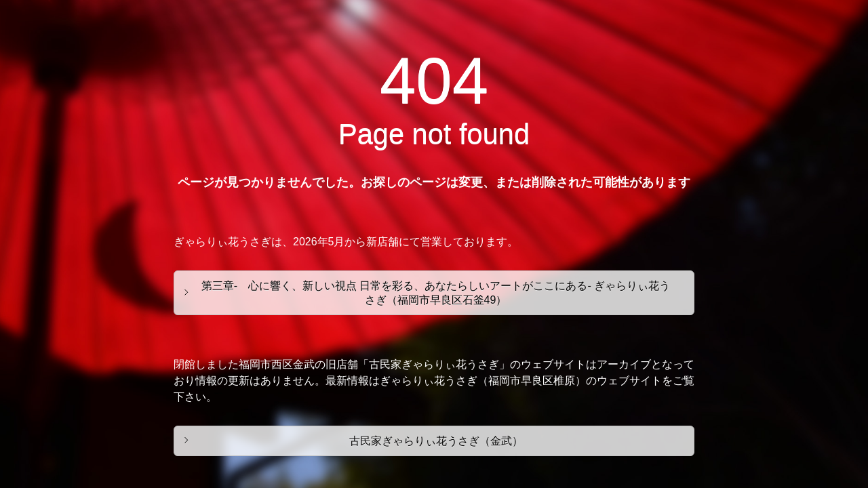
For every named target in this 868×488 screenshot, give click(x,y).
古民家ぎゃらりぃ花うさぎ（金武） (436, 441)
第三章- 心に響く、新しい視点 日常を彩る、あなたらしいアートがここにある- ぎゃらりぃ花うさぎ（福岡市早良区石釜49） (436, 293)
